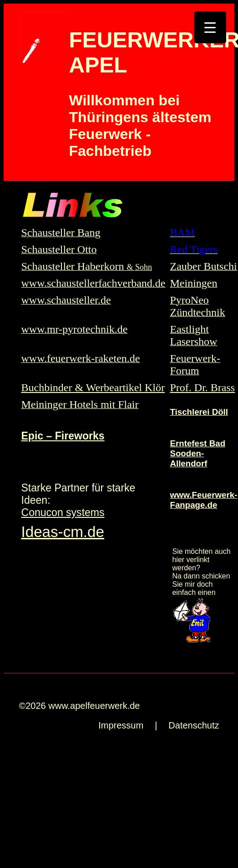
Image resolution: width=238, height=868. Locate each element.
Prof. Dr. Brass (202, 387)
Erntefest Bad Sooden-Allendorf (197, 453)
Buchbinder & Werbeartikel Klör (93, 387)
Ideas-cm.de (63, 532)
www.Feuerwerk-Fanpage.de (203, 500)
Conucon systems (63, 512)
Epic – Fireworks (63, 436)
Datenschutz (194, 725)
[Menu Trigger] (210, 27)
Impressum (121, 725)
